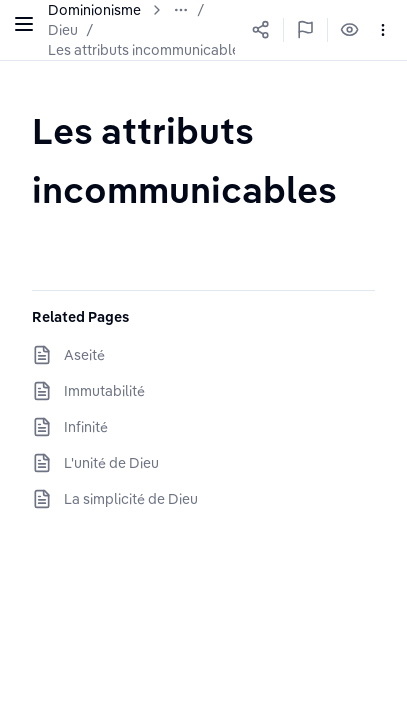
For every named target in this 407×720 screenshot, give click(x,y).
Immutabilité (104, 391)
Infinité (86, 427)
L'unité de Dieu (111, 463)
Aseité (84, 355)
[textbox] (203, 159)
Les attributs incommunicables (147, 50)
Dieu (63, 30)
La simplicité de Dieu (131, 499)
